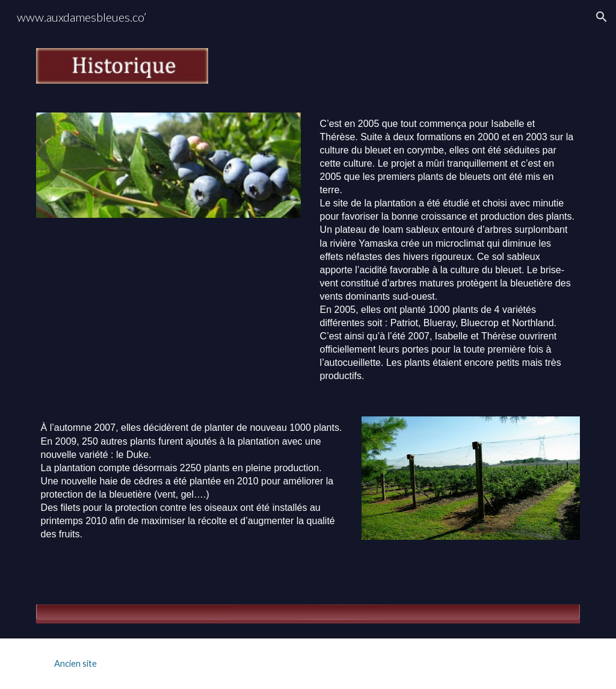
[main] (448, 250)
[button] (602, 17)
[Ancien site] (75, 664)
